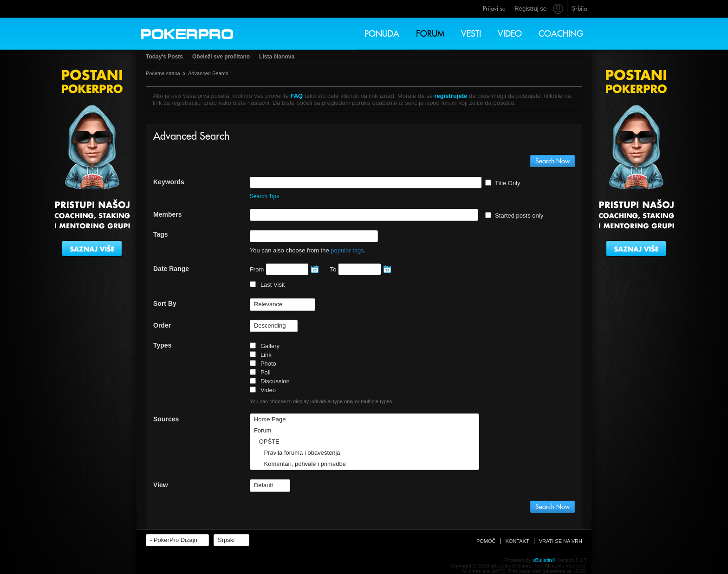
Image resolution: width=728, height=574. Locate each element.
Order (162, 325)
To (359, 269)
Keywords (169, 182)
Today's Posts (164, 57)
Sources (166, 419)
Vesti (471, 34)
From (283, 269)
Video (510, 34)
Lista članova (277, 57)
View (161, 485)
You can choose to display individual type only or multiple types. (322, 401)
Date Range (171, 269)
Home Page (270, 419)
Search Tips (264, 196)
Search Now (552, 161)
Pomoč (486, 541)
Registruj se (530, 9)
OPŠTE (267, 442)
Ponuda (382, 34)
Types (162, 345)
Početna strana (163, 73)
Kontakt (517, 541)
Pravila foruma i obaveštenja (297, 453)
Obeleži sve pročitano (221, 57)
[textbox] (289, 215)
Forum (430, 34)
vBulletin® (544, 560)
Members (167, 214)
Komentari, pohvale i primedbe (300, 464)
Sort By (165, 303)
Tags (161, 234)
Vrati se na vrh (561, 541)
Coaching (561, 34)
